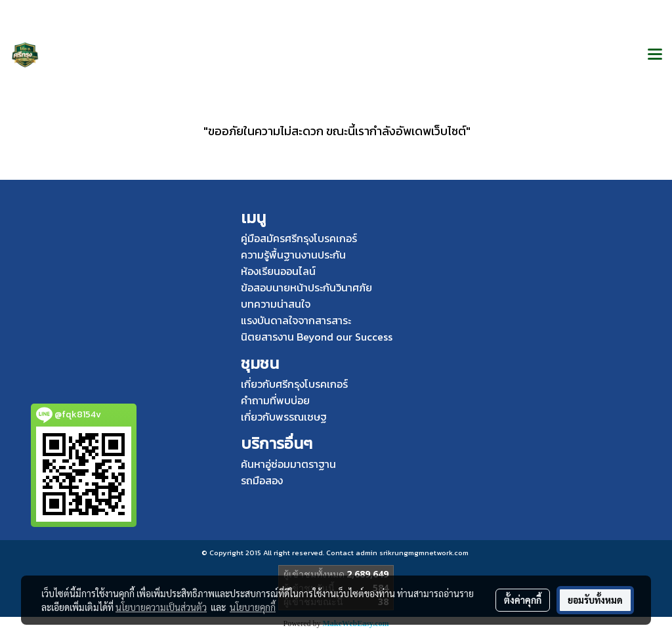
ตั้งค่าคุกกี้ (523, 600)
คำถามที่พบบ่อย (275, 400)
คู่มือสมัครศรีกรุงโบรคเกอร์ (299, 238)
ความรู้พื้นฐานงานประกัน (293, 255)
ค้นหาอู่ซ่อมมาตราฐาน (288, 464)
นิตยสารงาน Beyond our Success (317, 337)
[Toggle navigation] (655, 55)
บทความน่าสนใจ (276, 304)
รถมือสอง (262, 480)
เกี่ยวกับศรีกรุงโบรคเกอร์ (294, 384)
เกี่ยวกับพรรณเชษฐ (284, 417)
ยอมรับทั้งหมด (595, 600)
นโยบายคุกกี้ (253, 607)
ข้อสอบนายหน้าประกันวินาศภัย (306, 287)
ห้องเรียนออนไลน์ (278, 271)
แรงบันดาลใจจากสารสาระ (296, 320)
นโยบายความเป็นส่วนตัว (161, 607)
